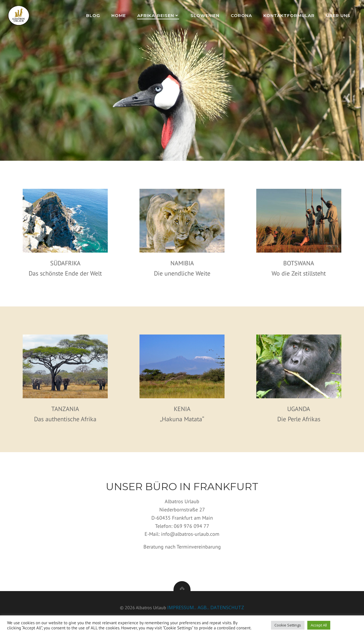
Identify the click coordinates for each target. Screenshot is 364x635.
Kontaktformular (290, 15)
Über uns (339, 15)
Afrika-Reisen (159, 15)
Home (119, 15)
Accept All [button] (319, 625)
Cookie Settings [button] (288, 625)
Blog (94, 15)
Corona (242, 15)
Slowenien (206, 15)
